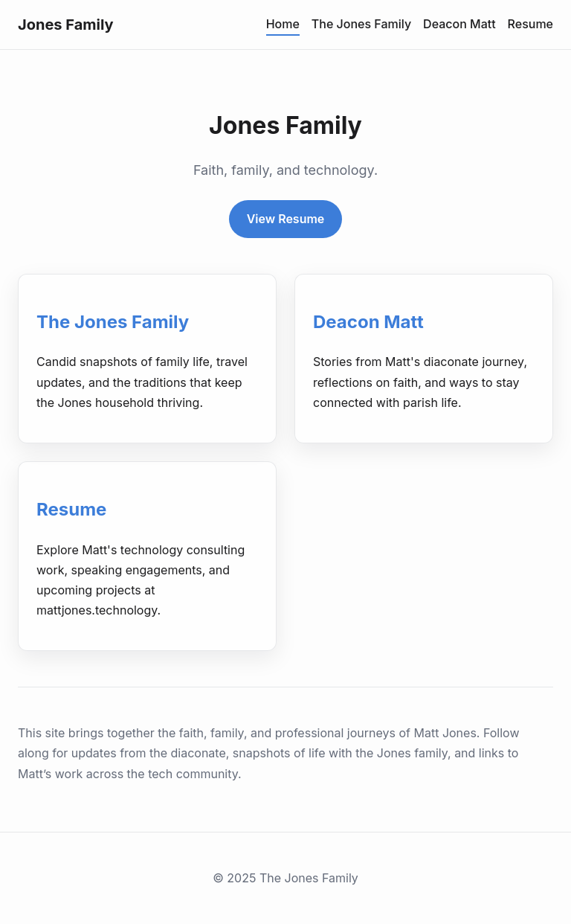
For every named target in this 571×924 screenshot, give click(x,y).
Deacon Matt (459, 24)
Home (283, 24)
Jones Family (66, 25)
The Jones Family (361, 24)
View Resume (286, 219)
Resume (530, 24)
